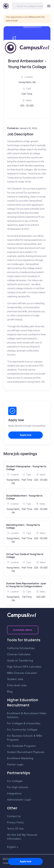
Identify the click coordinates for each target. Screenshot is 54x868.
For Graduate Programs (21, 746)
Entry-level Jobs (17, 685)
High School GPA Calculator (24, 667)
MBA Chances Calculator (22, 673)
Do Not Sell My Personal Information (22, 837)
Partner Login (15, 765)
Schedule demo (23, 630)
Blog (10, 692)
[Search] (27, 6)
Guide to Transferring (20, 661)
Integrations (14, 794)
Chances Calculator (19, 654)
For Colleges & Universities (24, 724)
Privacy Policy (15, 823)
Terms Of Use (15, 829)
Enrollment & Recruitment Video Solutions (27, 715)
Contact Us (14, 816)
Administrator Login (19, 800)
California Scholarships (21, 648)
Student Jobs (15, 679)
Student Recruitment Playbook (26, 752)
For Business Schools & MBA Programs (25, 738)
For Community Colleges (22, 730)
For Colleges (15, 781)
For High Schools (18, 787)
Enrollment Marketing (20, 758)
